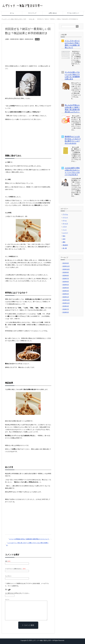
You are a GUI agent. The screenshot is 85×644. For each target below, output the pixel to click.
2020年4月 (66, 288)
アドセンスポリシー (73, 13)
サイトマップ (32, 13)
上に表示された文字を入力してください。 (18, 593)
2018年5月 (66, 312)
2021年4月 (66, 263)
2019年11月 (66, 303)
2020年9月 (66, 272)
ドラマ (65, 227)
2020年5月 (66, 285)
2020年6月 (66, 282)
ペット (65, 230)
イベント (65, 217)
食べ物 (37, 39)
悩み (64, 236)
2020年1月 (66, 297)
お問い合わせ (53, 13)
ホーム (12, 13)
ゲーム (65, 221)
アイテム (65, 214)
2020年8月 (66, 275)
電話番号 (65, 245)
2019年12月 (66, 300)
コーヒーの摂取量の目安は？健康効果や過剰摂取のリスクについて (29, 539)
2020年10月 (66, 269)
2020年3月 (66, 291)
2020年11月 (66, 266)
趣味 (64, 242)
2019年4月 (66, 306)
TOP (15, 19)
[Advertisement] (28, 53)
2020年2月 (66, 294)
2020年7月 (66, 279)
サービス (65, 224)
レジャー (65, 233)
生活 (64, 239)
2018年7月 (66, 309)
